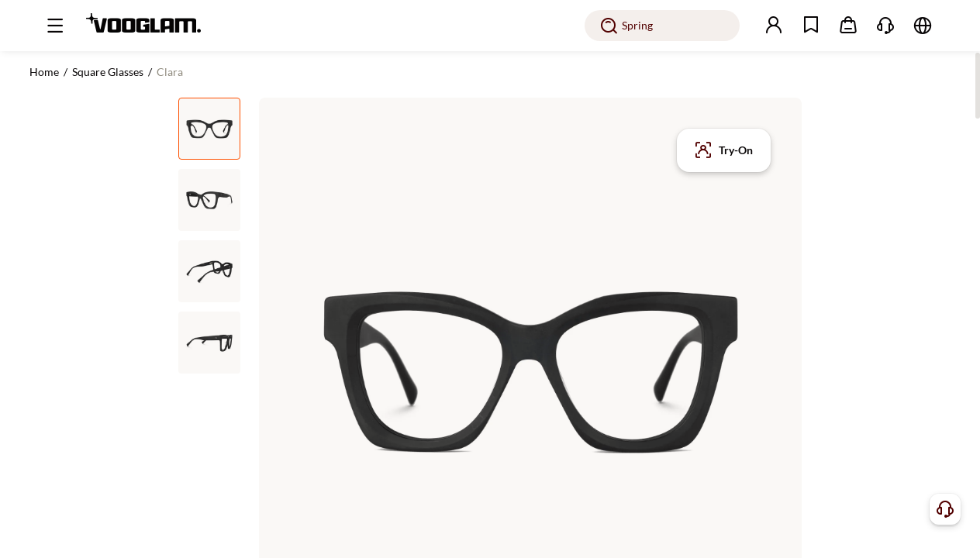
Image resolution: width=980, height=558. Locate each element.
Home (44, 72)
